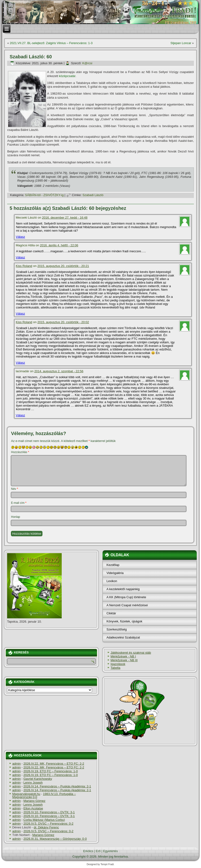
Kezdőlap (113, 565)
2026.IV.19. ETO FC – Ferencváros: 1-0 (51, 771)
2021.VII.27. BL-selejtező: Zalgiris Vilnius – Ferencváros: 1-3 (51, 43)
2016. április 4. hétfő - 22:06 (59, 245)
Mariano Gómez (34, 801)
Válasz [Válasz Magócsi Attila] (20, 257)
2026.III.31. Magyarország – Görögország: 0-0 (55, 839)
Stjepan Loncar (181, 43)
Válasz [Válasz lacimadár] (20, 415)
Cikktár (111, 613)
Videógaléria (115, 573)
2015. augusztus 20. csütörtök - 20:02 (63, 322)
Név (14, 489)
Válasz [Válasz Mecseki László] (20, 237)
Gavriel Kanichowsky (38, 779)
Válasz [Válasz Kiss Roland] (20, 314)
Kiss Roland (24, 266)
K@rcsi (87, 63)
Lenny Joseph (33, 783)
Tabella (115, 668)
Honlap (15, 517)
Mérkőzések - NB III (124, 660)
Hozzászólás (20, 452)
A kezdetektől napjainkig (123, 589)
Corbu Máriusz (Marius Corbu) (44, 820)
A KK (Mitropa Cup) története (126, 597)
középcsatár (67, 76)
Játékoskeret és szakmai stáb (131, 653)
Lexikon (112, 581)
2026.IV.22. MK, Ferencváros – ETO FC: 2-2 (54, 764)
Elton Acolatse (33, 808)
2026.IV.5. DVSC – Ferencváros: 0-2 (49, 824)
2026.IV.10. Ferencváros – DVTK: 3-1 (49, 812)
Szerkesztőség (117, 629)
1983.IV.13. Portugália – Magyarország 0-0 (44, 795)
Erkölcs (88, 851)
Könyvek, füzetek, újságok (124, 621)
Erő (98, 851)
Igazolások (118, 664)
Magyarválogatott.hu (26, 794)
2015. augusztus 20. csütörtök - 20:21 (63, 266)
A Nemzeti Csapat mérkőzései (127, 605)
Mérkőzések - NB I (123, 656)
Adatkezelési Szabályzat (123, 637)
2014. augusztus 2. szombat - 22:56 (59, 371)
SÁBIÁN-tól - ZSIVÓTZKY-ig (44, 195)
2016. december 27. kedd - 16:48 (65, 218)
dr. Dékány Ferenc (46, 827)
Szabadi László (93, 195)
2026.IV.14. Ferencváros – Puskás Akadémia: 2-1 (57, 786)
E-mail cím (19, 503)
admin (16, 764)
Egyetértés (110, 851)
